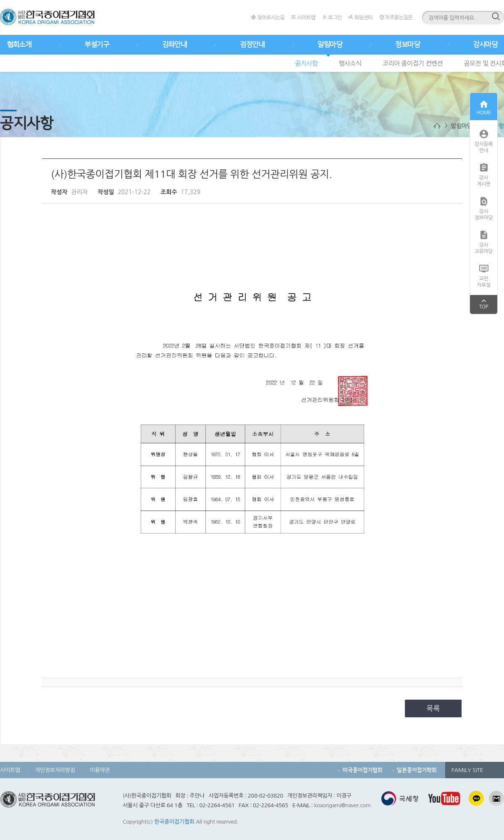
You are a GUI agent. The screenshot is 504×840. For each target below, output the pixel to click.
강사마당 (485, 45)
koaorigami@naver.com (343, 805)
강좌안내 (174, 45)
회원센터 (360, 17)
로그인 (332, 17)
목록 (433, 708)
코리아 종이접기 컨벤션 (413, 63)
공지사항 (306, 63)
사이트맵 (303, 17)
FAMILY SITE (467, 773)
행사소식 (350, 63)
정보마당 (407, 45)
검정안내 (252, 45)
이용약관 (100, 770)
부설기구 (97, 45)
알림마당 (330, 45)
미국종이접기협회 (363, 770)
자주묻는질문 (396, 17)
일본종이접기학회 (417, 770)
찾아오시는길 (268, 17)
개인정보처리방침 (55, 770)
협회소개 (19, 45)
